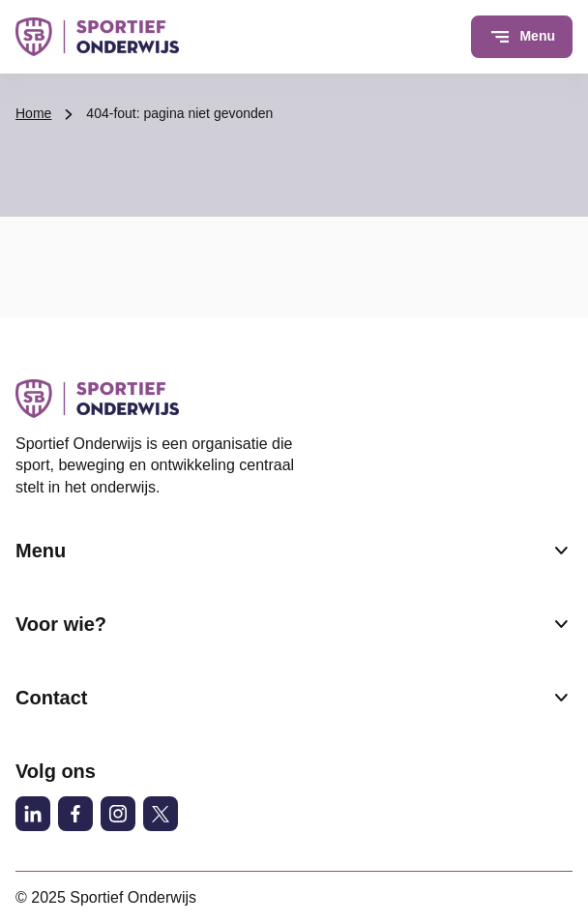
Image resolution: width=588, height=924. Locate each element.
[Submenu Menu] (561, 551)
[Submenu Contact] (561, 698)
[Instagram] (118, 814)
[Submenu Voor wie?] (561, 624)
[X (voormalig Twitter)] (161, 814)
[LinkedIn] (33, 814)
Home (33, 113)
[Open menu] (522, 37)
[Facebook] (75, 814)
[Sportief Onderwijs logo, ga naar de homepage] (97, 37)
